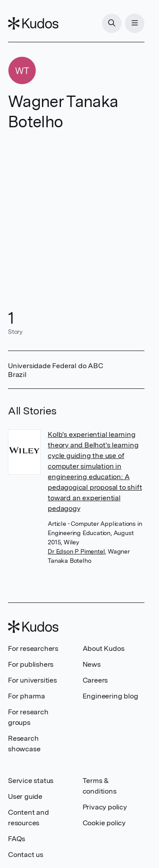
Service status (31, 781)
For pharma (26, 696)
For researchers (33, 648)
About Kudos (104, 648)
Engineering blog (110, 696)
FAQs (17, 839)
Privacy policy (105, 807)
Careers (95, 680)
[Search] (112, 23)
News (92, 664)
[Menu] (135, 23)
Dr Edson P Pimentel (76, 551)
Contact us (26, 855)
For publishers (31, 664)
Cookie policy (104, 823)
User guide (25, 796)
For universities (32, 680)
